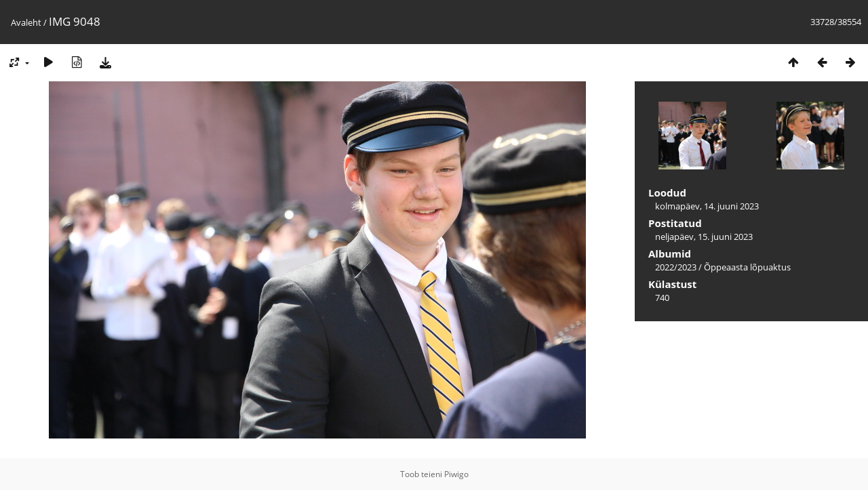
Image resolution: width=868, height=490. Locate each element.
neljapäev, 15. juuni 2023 (704, 237)
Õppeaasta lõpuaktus (747, 267)
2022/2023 (676, 267)
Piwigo (456, 474)
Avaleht (26, 22)
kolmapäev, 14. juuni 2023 (707, 206)
